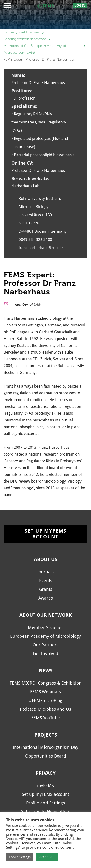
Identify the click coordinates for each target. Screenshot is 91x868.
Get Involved (30, 32)
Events (46, 581)
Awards (46, 598)
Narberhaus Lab (25, 186)
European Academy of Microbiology (45, 636)
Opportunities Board (46, 756)
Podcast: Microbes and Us (45, 709)
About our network (46, 615)
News (46, 671)
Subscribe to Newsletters (46, 812)
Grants (46, 589)
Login (80, 5)
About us (45, 559)
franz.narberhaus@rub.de (41, 248)
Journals (45, 572)
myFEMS (45, 785)
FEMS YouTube (46, 718)
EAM (37, 304)
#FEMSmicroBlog (45, 700)
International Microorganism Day (45, 747)
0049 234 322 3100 (35, 240)
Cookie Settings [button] (20, 857)
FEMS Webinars (45, 692)
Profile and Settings (45, 803)
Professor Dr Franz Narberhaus (38, 170)
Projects (46, 735)
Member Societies (46, 627)
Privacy (46, 773)
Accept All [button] (47, 857)
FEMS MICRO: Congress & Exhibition (46, 683)
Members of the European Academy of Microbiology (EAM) (35, 49)
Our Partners (45, 645)
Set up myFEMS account (45, 534)
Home (9, 32)
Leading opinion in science (25, 39)
